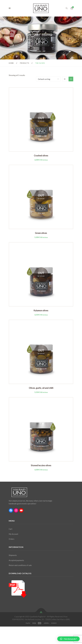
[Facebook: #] (11, 510)
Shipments (13, 555)
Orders (12, 539)
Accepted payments (16, 560)
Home (11, 63)
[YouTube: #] (21, 510)
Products (24, 63)
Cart (11, 529)
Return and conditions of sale (20, 565)
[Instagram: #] (16, 510)
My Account (13, 534)
